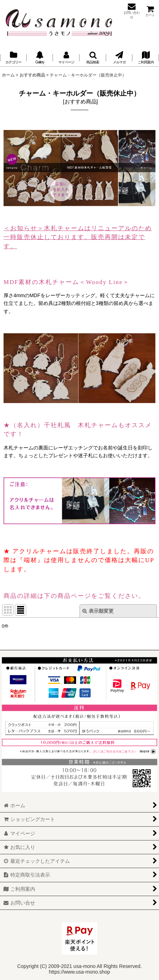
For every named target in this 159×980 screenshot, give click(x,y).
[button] (93, 58)
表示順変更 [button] (98, 611)
